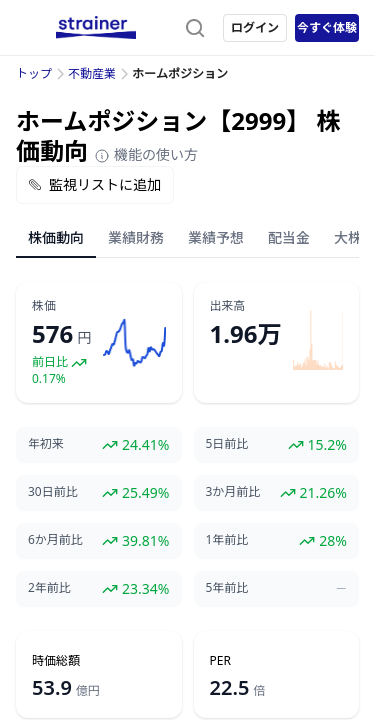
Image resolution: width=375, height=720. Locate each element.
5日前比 (227, 444)
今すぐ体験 (327, 27)
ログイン (255, 27)
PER (220, 661)
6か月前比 (55, 540)
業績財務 (136, 237)
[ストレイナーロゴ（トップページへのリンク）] (96, 28)
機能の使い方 (146, 154)
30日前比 (53, 492)
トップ (34, 73)
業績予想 (216, 237)
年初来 (46, 444)
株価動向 (56, 237)
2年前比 (49, 588)
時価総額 (56, 661)
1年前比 (227, 540)
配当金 (289, 237)
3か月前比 (233, 492)
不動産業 (92, 73)
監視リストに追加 (95, 184)
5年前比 (227, 588)
